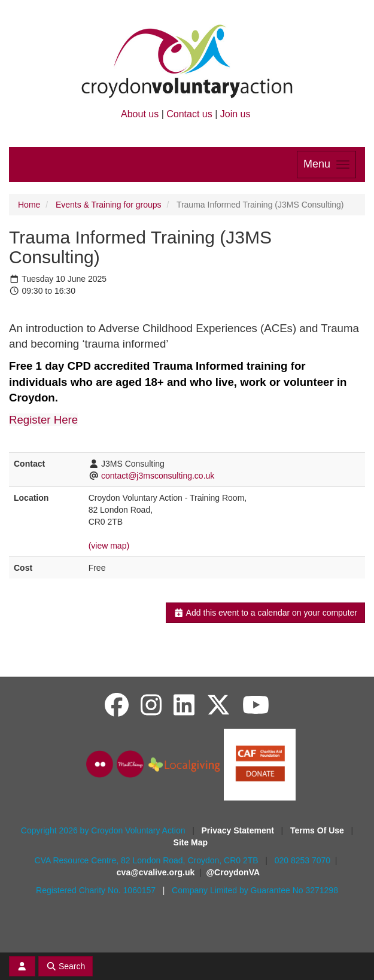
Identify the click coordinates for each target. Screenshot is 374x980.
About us (140, 114)
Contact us (189, 114)
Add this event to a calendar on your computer (265, 613)
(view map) (109, 546)
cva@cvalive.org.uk (156, 872)
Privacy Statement (239, 830)
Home (29, 205)
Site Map (191, 842)
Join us (235, 114)
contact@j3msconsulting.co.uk (158, 476)
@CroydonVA (233, 872)
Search (66, 966)
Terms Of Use (318, 830)
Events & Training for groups (109, 205)
